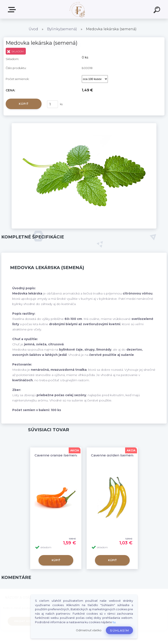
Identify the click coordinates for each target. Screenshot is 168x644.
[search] (157, 11)
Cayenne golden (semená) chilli (118, 455)
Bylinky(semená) (62, 29)
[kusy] (52, 104)
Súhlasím (119, 630)
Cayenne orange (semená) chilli (61, 455)
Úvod (33, 29)
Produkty (13, 10)
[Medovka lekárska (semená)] (84, 125)
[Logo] (78, 9)
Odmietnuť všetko (89, 630)
